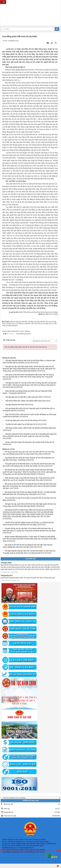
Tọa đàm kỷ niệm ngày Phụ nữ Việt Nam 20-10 (21, 424)
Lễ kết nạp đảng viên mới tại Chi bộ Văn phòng (21, 420)
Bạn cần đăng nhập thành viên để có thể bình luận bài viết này (26, 347)
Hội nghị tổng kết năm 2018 (15, 405)
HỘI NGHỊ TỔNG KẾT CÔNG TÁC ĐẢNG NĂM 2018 (23, 401)
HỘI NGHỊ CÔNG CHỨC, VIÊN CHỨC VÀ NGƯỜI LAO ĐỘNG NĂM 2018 (31, 428)
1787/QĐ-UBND (6, 564)
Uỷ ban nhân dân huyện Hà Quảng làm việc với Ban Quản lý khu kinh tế (30, 442)
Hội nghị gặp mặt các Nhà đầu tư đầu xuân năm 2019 (24, 397)
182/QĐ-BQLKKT (7, 576)
